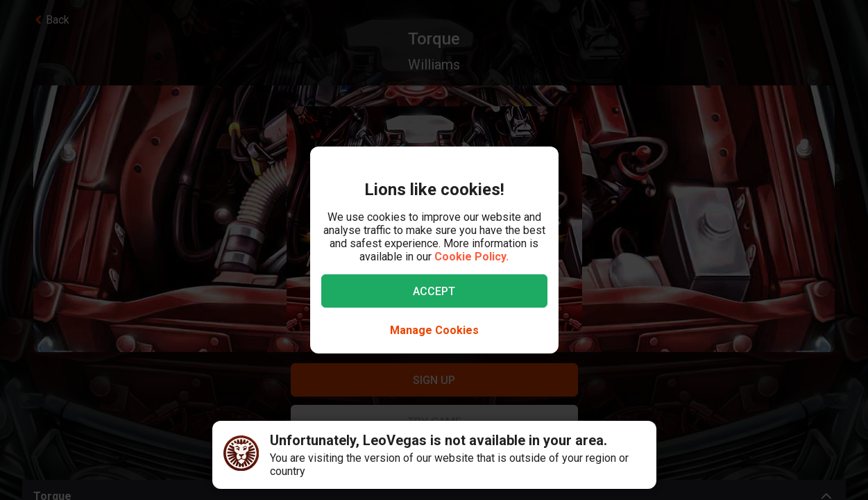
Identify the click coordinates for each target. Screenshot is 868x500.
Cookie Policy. (471, 257)
